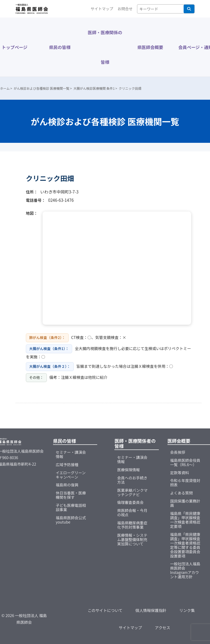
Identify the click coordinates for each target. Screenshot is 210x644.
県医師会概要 (150, 47)
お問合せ (125, 9)
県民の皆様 (60, 47)
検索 (189, 9)
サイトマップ (102, 9)
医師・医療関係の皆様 (105, 47)
